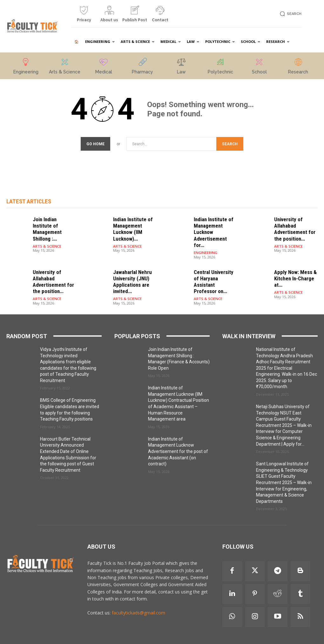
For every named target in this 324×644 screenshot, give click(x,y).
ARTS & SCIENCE (47, 238)
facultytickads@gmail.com (138, 600)
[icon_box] (84, 16)
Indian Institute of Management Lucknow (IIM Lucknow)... (131, 228)
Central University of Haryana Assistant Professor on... (215, 268)
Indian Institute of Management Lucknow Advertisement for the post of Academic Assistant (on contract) (178, 439)
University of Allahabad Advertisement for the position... (293, 228)
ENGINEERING (205, 243)
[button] (290, 14)
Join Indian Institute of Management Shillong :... (53, 225)
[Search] (230, 144)
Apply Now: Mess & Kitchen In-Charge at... (293, 268)
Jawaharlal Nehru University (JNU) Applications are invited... (131, 271)
